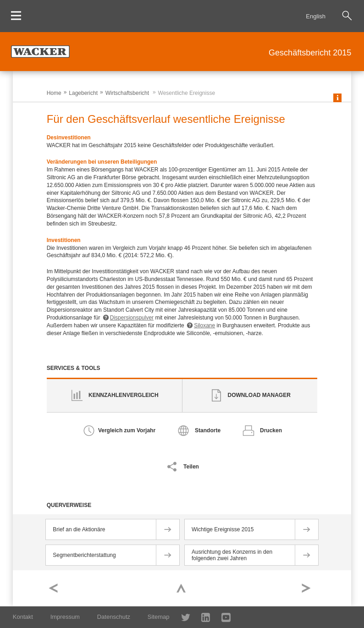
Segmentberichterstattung (84, 555)
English (316, 16)
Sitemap (159, 617)
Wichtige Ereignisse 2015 (223, 529)
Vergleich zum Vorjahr (127, 430)
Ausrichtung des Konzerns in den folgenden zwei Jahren (232, 555)
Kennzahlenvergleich (124, 395)
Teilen (191, 467)
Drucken (271, 430)
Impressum (65, 617)
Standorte (208, 430)
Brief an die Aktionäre (79, 529)
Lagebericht (83, 93)
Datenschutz (114, 617)
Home (54, 93)
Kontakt (23, 617)
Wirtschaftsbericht (127, 93)
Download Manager (259, 395)
